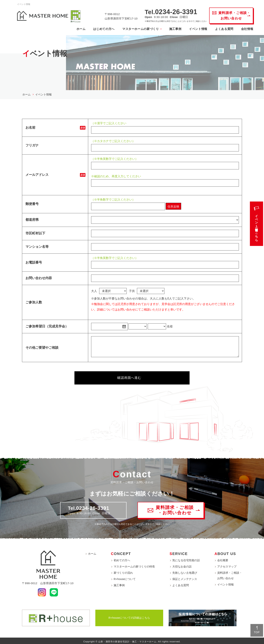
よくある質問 (223, 29)
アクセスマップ (227, 565)
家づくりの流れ (123, 571)
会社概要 (223, 559)
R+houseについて (125, 577)
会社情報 (246, 29)
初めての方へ (122, 559)
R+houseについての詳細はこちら (129, 616)
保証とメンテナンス (185, 577)
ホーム (79, 29)
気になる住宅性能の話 (186, 559)
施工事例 (174, 29)
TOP (256, 631)
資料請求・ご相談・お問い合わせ (230, 574)
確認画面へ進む (127, 377)
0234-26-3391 (175, 12)
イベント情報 (197, 29)
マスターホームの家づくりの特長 (134, 565)
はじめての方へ (102, 29)
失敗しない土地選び (185, 571)
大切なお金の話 (182, 565)
